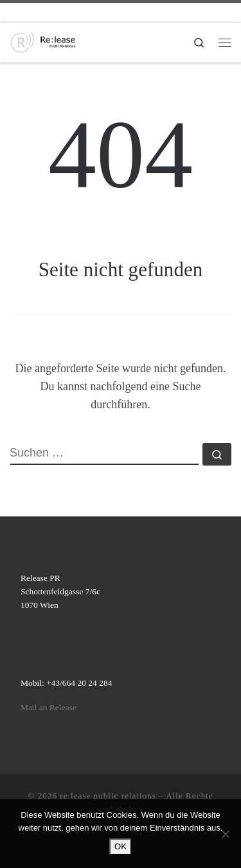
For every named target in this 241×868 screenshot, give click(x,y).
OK (121, 846)
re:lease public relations (108, 796)
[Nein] (225, 834)
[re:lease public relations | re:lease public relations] (43, 41)
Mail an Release (49, 707)
